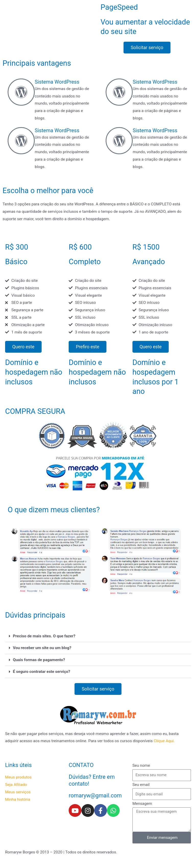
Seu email (141, 785)
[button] (98, 636)
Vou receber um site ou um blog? (42, 648)
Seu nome (141, 765)
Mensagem (142, 804)
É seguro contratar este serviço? (42, 672)
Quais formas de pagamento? (39, 660)
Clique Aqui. (164, 741)
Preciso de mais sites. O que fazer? (44, 636)
